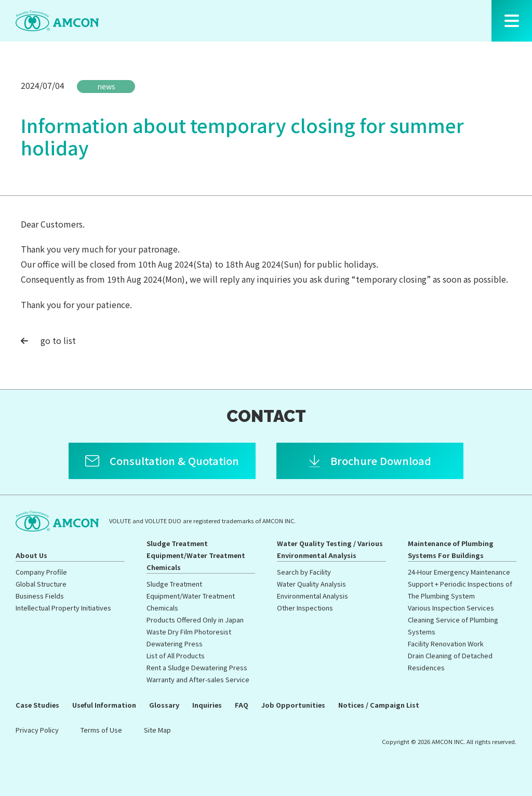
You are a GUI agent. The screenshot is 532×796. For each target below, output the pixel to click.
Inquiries (207, 705)
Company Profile (41, 572)
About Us (31, 555)
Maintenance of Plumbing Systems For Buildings (451, 549)
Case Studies (37, 705)
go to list (48, 340)
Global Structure (41, 584)
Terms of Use (101, 730)
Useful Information (104, 705)
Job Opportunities (293, 705)
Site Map (157, 730)
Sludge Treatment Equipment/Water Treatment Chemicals (196, 555)
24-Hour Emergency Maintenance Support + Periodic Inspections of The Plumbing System (460, 584)
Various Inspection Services (451, 608)
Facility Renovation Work (446, 644)
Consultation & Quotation (174, 461)
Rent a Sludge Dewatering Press (197, 667)
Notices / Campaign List (379, 705)
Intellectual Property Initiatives (63, 608)
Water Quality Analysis (311, 584)
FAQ (242, 705)
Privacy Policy (37, 730)
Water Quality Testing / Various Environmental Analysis (330, 549)
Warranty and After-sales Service (198, 679)
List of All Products (176, 655)
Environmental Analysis (312, 596)
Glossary (164, 705)
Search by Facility (304, 572)
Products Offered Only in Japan (195, 620)
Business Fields (40, 596)
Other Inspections (305, 608)
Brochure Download (381, 461)
